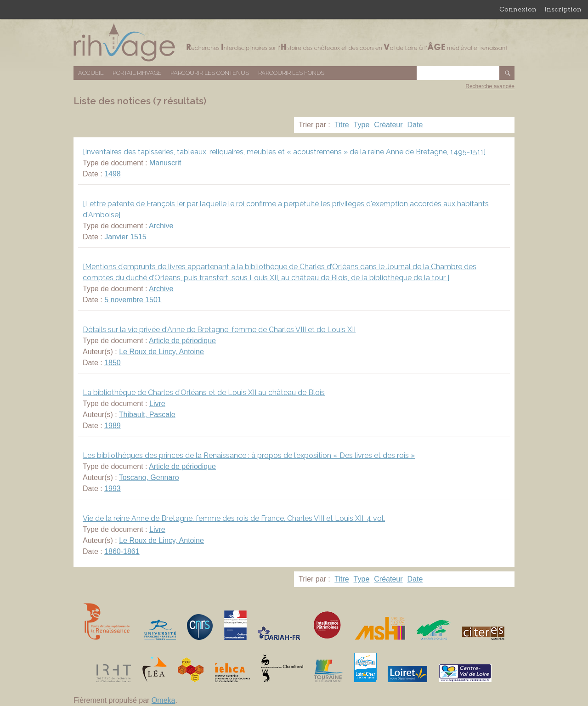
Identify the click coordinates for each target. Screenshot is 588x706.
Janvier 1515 (125, 237)
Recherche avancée (490, 86)
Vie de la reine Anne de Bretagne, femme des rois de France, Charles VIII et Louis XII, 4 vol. (234, 518)
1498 (113, 174)
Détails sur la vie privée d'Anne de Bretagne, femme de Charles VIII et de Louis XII (219, 330)
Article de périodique (182, 341)
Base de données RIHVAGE (294, 42)
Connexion (518, 9)
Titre (342, 125)
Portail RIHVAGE (137, 73)
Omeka (164, 700)
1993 (113, 489)
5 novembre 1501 (133, 300)
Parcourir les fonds (291, 73)
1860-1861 (122, 551)
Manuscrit (165, 163)
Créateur (388, 125)
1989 (113, 426)
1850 (113, 363)
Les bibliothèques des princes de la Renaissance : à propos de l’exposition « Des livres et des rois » (249, 455)
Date (415, 125)
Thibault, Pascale (147, 415)
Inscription (563, 9)
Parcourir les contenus (210, 73)
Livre (157, 404)
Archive (161, 226)
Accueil (91, 73)
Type (362, 125)
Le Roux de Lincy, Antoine (161, 352)
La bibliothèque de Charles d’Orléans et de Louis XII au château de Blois (204, 393)
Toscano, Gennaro (149, 477)
